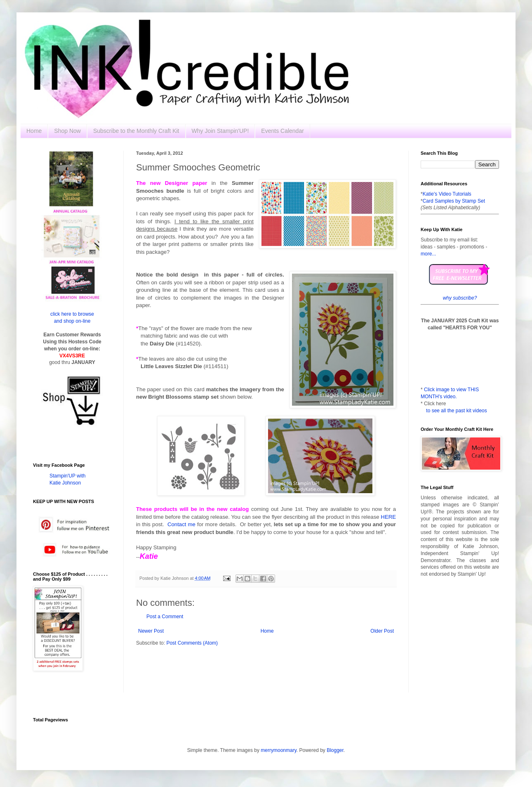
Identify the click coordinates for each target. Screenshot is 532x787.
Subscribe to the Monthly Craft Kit (136, 131)
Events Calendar (282, 131)
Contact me (181, 524)
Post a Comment (165, 617)
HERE (388, 517)
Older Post (382, 631)
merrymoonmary (278, 750)
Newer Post (151, 631)
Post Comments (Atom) (192, 643)
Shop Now (67, 131)
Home (34, 131)
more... (428, 254)
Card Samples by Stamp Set (454, 201)
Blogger (335, 750)
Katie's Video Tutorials (447, 194)
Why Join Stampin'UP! (220, 131)
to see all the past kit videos (456, 411)
